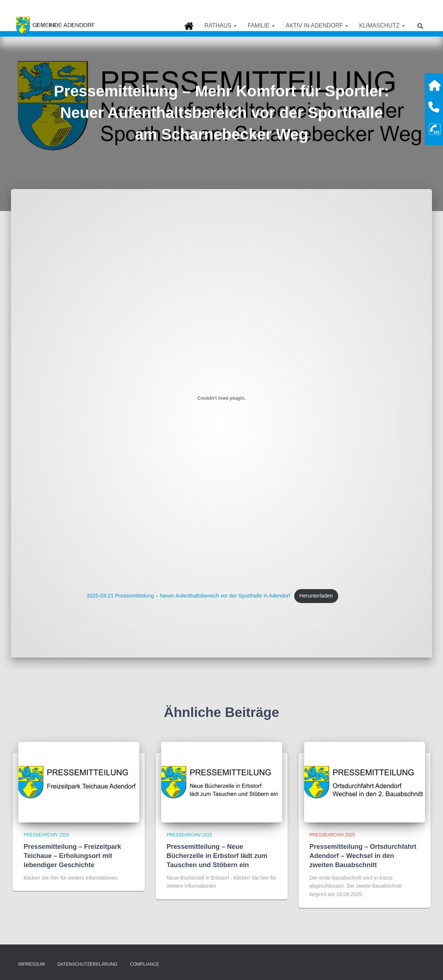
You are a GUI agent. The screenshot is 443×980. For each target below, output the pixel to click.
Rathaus (221, 25)
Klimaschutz (382, 25)
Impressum (32, 964)
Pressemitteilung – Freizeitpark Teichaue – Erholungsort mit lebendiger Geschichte (73, 856)
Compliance (145, 964)
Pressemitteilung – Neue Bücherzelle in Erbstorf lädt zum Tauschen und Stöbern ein (217, 856)
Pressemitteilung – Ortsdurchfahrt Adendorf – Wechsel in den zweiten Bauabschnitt (363, 856)
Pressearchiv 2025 (47, 835)
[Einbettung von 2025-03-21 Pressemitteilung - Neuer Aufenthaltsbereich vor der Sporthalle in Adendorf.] (222, 398)
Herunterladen (316, 596)
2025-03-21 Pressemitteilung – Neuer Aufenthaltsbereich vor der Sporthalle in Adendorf (189, 596)
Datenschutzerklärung (87, 964)
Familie (261, 25)
